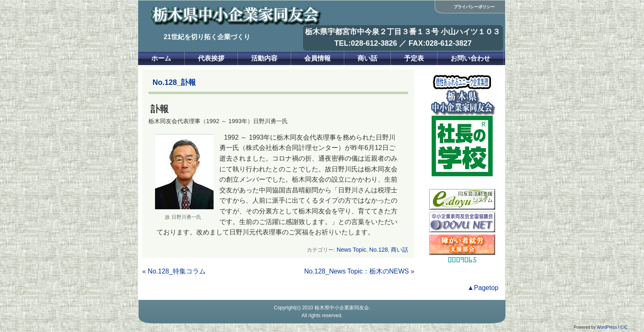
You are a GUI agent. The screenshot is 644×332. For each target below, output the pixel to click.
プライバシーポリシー (474, 7)
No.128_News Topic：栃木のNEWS (357, 271)
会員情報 (317, 58)
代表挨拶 (211, 58)
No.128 (378, 250)
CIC (624, 327)
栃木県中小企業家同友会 (342, 308)
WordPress (607, 327)
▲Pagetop (483, 288)
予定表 (414, 58)
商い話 (367, 58)
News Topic (352, 250)
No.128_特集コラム (177, 271)
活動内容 (264, 58)
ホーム (161, 58)
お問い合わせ (470, 58)
